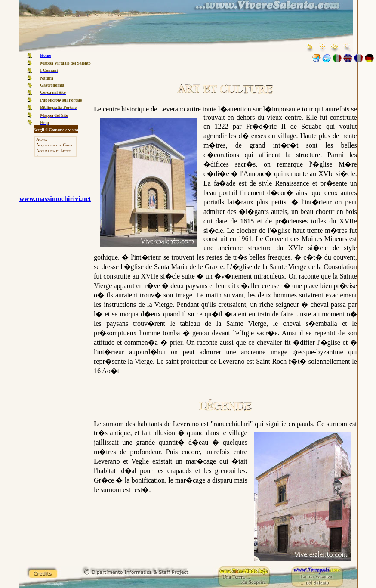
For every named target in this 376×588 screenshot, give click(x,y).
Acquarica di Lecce (56, 151)
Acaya (56, 140)
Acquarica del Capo (56, 145)
